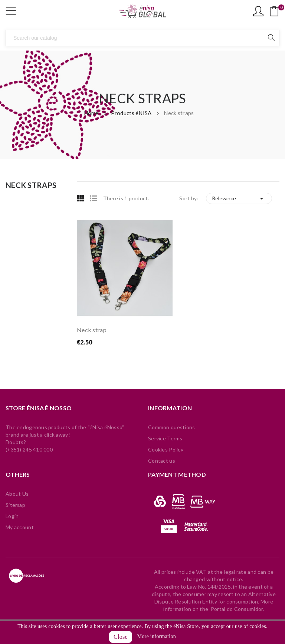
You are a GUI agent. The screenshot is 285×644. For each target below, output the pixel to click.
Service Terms (165, 438)
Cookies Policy (166, 449)
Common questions (171, 427)
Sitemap (15, 505)
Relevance (239, 198)
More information (157, 636)
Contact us (162, 461)
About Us (17, 494)
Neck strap (92, 330)
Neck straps (31, 185)
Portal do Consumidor (237, 609)
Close (121, 637)
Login (12, 516)
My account (20, 527)
